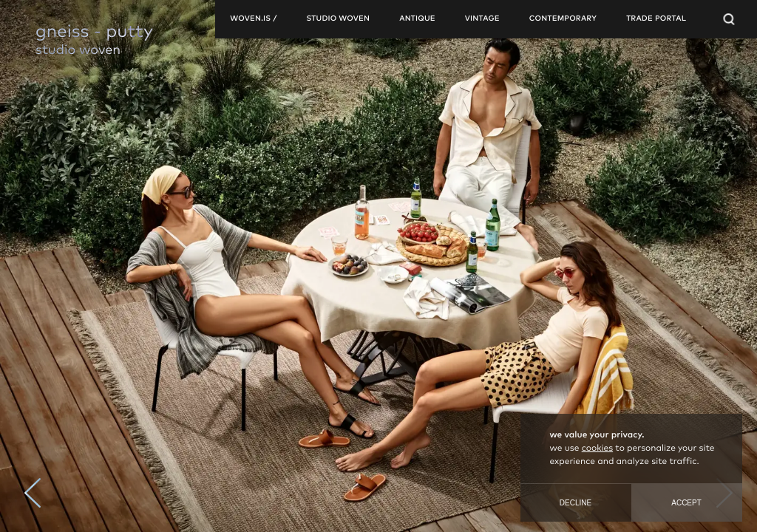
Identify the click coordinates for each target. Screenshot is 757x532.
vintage (482, 19)
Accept (686, 503)
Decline (576, 503)
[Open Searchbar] (729, 19)
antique (417, 19)
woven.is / (253, 19)
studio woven (338, 19)
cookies (597, 449)
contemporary (563, 19)
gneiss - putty (94, 33)
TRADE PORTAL (656, 19)
